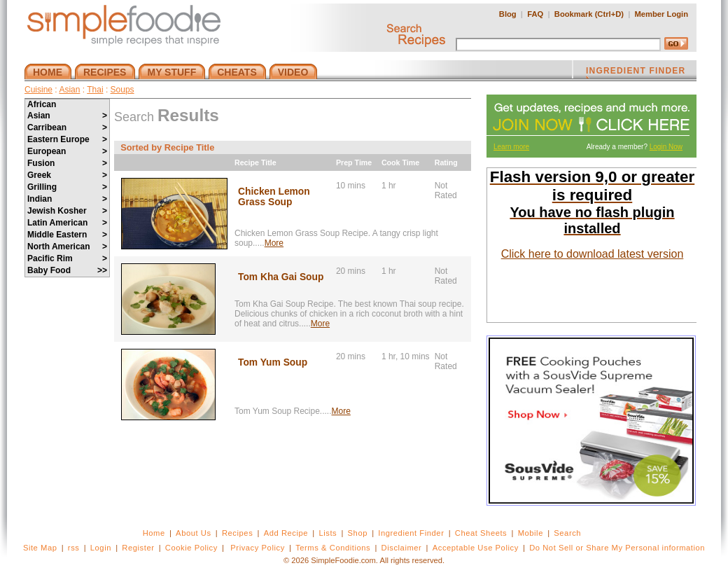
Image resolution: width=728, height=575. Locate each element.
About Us (194, 533)
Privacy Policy (257, 548)
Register (138, 548)
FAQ (535, 14)
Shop (358, 533)
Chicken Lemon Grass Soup (274, 197)
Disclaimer (402, 548)
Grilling (67, 187)
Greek (67, 175)
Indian (67, 199)
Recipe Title (255, 162)
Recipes (237, 533)
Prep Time (354, 162)
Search (567, 533)
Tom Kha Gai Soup (281, 277)
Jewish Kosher (67, 211)
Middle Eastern (67, 235)
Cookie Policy (191, 548)
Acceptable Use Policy (476, 548)
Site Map (40, 548)
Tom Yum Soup (273, 362)
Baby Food (67, 270)
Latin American (67, 223)
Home (154, 533)
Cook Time (400, 162)
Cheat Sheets (481, 533)
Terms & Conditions (333, 548)
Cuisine (38, 90)
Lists (328, 533)
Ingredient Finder (411, 533)
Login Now (666, 147)
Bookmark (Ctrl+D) (589, 14)
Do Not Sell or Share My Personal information (617, 548)
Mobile (531, 533)
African (42, 104)
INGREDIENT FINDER (636, 72)
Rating (446, 162)
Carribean (67, 127)
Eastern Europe (67, 139)
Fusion (67, 163)
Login (101, 548)
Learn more (511, 147)
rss (74, 548)
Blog (508, 14)
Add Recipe (286, 533)
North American (67, 247)
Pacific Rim (67, 258)
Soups (122, 90)
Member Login (661, 14)
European (67, 151)
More (274, 243)
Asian (69, 90)
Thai (95, 90)
